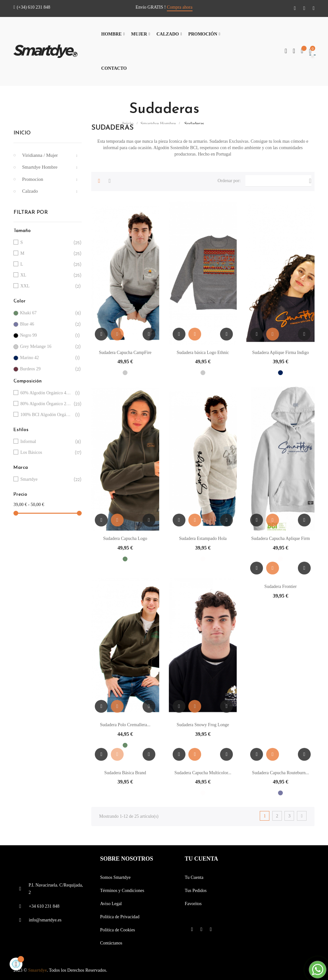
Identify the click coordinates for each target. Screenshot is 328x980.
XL (47, 275)
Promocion (33, 179)
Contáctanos (111, 943)
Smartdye (47, 480)
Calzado (30, 191)
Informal (47, 442)
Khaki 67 (46, 313)
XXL (47, 286)
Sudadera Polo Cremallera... (125, 725)
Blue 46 (46, 324)
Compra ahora (180, 7)
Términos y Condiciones (122, 891)
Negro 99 (46, 336)
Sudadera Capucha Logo (125, 538)
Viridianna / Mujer (40, 155)
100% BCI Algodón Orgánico (47, 415)
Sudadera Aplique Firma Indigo (280, 353)
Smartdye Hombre (40, 167)
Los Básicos (47, 453)
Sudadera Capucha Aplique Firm (280, 538)
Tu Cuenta (194, 877)
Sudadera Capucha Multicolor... (203, 773)
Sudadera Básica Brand (125, 773)
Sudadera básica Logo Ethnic (203, 353)
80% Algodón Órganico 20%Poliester (47, 404)
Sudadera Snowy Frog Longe (203, 725)
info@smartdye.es (45, 920)
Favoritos (193, 904)
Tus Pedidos (196, 891)
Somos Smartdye (115, 877)
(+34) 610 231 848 (32, 7)
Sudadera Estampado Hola (203, 538)
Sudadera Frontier (280, 586)
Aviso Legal (111, 904)
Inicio (22, 133)
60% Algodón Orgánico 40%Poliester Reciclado (47, 393)
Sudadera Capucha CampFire (125, 353)
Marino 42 (46, 358)
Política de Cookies (117, 930)
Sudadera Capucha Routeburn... (281, 773)
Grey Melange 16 (46, 347)
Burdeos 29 (46, 369)
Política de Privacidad (120, 917)
